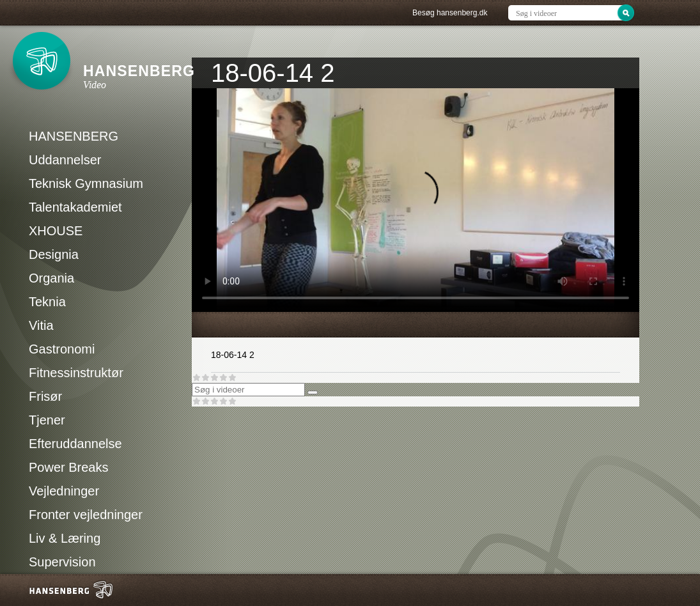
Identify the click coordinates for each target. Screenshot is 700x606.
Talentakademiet (75, 207)
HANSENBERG (74, 136)
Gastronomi (62, 349)
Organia (51, 278)
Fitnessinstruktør (76, 373)
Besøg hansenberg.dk (450, 13)
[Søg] (313, 392)
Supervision (62, 562)
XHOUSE (56, 231)
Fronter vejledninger (86, 515)
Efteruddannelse (75, 444)
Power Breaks (69, 467)
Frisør (45, 396)
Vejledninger (64, 491)
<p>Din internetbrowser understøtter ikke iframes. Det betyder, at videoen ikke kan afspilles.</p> (416, 200)
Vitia (41, 325)
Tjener (47, 420)
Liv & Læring (65, 538)
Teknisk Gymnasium (86, 183)
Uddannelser (65, 160)
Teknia (47, 302)
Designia (54, 254)
